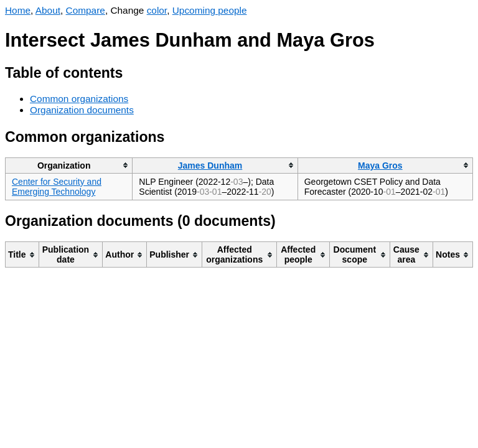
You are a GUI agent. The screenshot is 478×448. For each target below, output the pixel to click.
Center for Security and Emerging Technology (57, 187)
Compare (86, 10)
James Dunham (210, 166)
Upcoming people (210, 10)
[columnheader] (69, 165)
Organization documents (82, 110)
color (157, 10)
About (48, 10)
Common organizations (79, 99)
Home (18, 10)
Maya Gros (380, 166)
